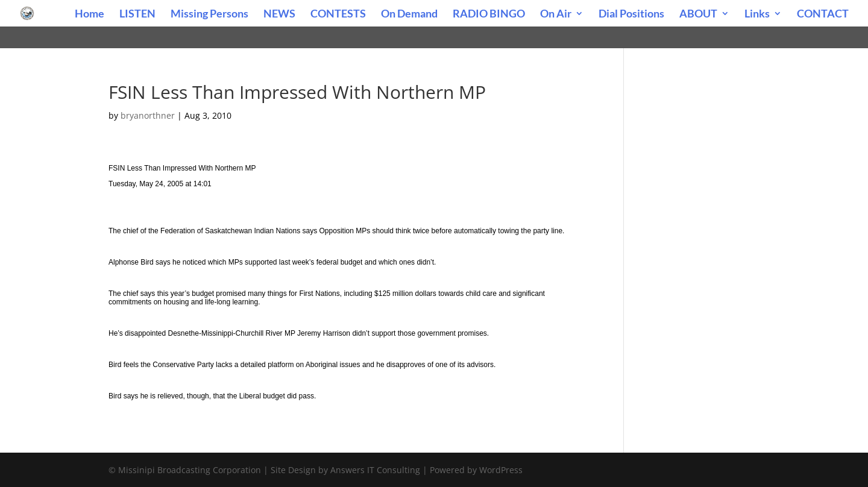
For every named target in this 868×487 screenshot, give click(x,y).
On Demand (409, 14)
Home (90, 14)
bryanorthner (148, 115)
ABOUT (698, 14)
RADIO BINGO (489, 14)
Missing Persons (209, 14)
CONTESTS (338, 14)
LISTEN (137, 14)
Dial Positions (631, 14)
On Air (556, 14)
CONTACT (823, 14)
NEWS (279, 14)
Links (757, 14)
